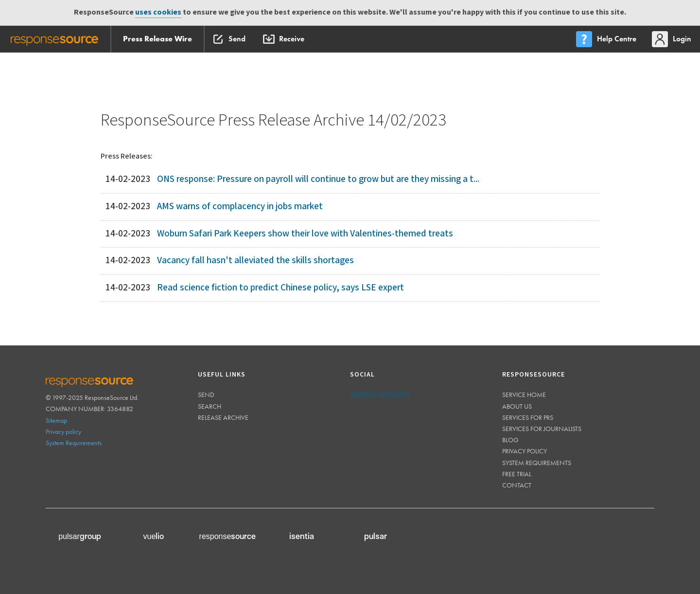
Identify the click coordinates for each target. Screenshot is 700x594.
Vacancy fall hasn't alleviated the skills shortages (255, 261)
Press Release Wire (157, 39)
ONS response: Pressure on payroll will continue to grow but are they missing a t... (318, 179)
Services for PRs (528, 417)
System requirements (537, 463)
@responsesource (380, 395)
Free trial (517, 474)
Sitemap (56, 420)
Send (206, 395)
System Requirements (74, 443)
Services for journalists (542, 429)
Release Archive (223, 417)
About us (517, 406)
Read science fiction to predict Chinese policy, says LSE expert (280, 288)
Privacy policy (63, 432)
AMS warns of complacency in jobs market (240, 207)
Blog (510, 440)
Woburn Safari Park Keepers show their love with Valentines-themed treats (305, 234)
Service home (524, 395)
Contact (517, 485)
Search (210, 406)
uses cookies (158, 12)
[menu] (607, 39)
